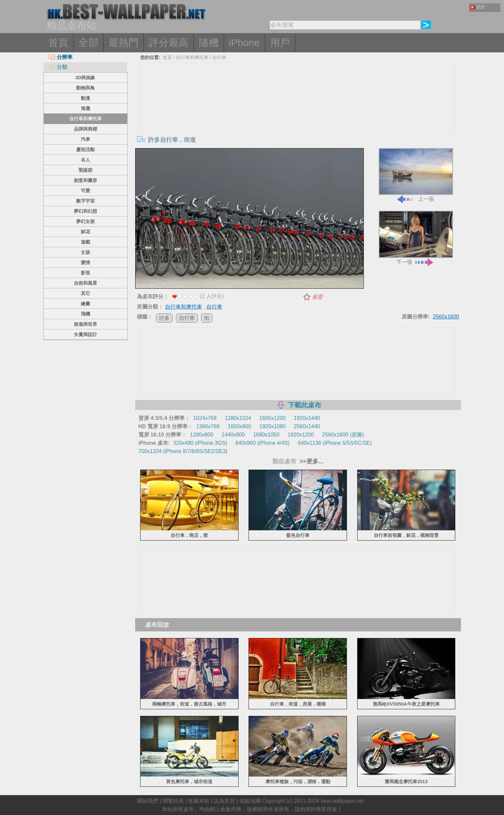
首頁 (58, 43)
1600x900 (239, 426)
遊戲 (85, 242)
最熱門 (124, 43)
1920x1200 (301, 435)
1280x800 (201, 435)
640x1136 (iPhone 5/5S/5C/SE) (335, 443)
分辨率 (60, 57)
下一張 (416, 238)
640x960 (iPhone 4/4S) (262, 443)
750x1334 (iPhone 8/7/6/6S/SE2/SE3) (183, 451)
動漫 (85, 98)
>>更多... (311, 461)
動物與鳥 (85, 88)
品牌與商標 (85, 129)
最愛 (317, 297)
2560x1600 (446, 317)
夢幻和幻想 (85, 211)
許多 (164, 318)
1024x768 (205, 418)
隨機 (209, 43)
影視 (85, 273)
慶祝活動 (85, 149)
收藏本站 (199, 801)
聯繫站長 (173, 801)
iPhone (244, 43)
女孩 (85, 252)
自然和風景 (85, 283)
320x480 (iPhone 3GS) (200, 443)
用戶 (280, 43)
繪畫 (85, 304)
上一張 (416, 175)
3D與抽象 (85, 78)
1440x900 (233, 435)
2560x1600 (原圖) (343, 435)
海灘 (85, 108)
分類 (58, 67)
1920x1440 (307, 418)
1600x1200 (273, 418)
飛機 (85, 314)
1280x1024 (238, 418)
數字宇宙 (85, 201)
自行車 (219, 57)
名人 (85, 160)
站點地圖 (250, 801)
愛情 (85, 262)
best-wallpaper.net (342, 801)
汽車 (85, 139)
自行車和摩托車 (85, 119)
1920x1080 (273, 426)
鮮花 (85, 232)
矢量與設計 (85, 334)
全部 (88, 43)
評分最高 (169, 43)
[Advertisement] (298, 112)
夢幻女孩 (85, 221)
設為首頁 (224, 801)
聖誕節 (85, 170)
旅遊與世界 (85, 324)
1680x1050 (266, 435)
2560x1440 (307, 426)
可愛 (85, 191)
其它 (85, 293)
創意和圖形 (85, 180)
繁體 (477, 7)
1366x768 (208, 426)
